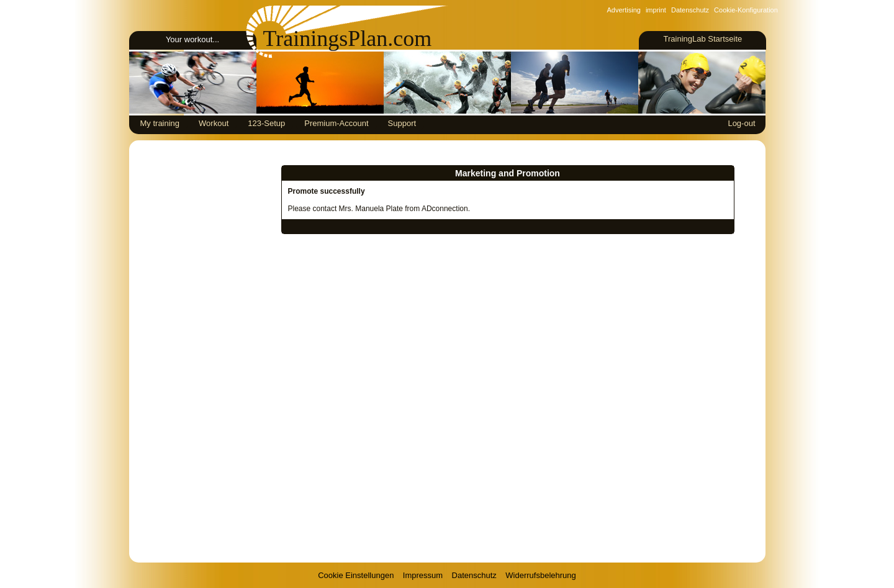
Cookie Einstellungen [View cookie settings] (356, 575)
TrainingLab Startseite (702, 39)
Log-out (741, 123)
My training (160, 123)
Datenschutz (690, 10)
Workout (214, 123)
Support (402, 123)
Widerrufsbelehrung (540, 575)
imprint (656, 10)
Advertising (624, 10)
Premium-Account (336, 123)
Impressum (423, 575)
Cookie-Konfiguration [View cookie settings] (746, 10)
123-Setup (266, 123)
